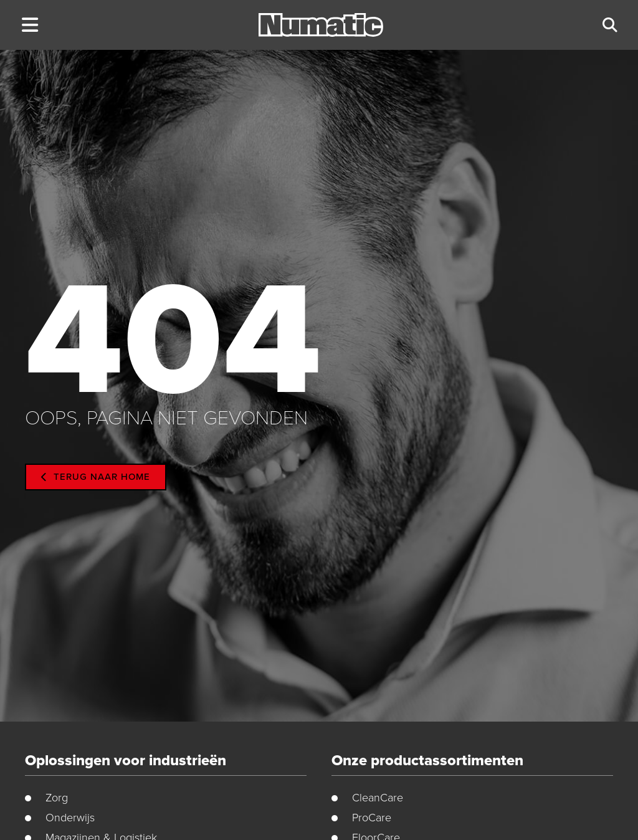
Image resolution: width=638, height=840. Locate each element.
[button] (30, 25)
